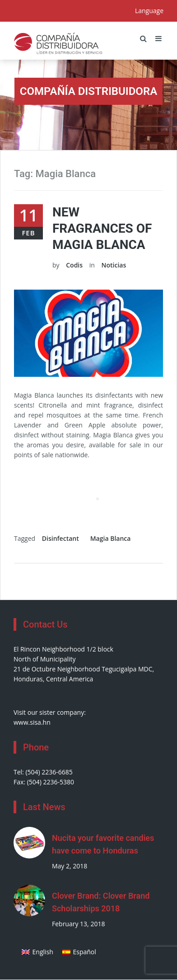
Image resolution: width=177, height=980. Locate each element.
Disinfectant (61, 538)
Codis (74, 265)
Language (149, 11)
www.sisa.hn (32, 722)
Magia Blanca (111, 538)
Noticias (114, 265)
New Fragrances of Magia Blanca (102, 228)
